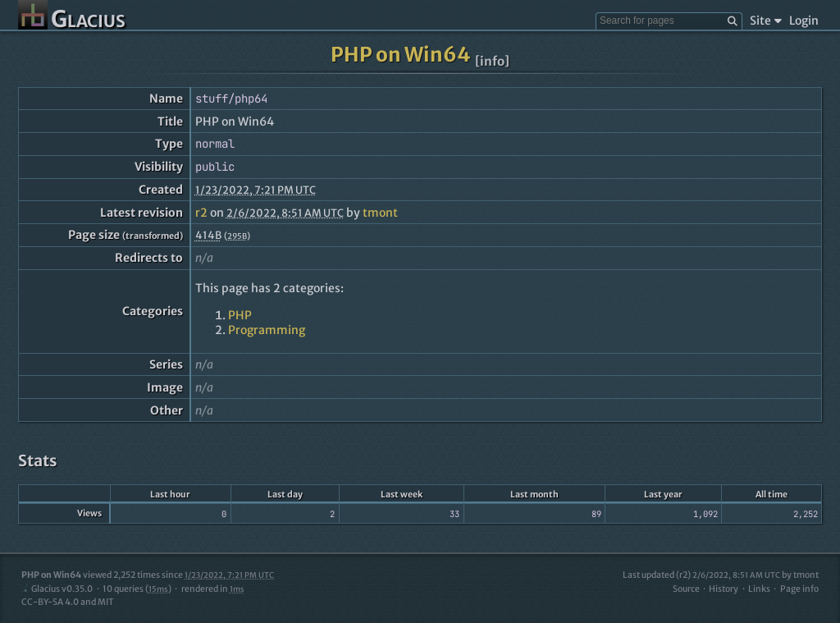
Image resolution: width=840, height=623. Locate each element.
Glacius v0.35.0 (57, 589)
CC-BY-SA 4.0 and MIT (68, 602)
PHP (240, 315)
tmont (380, 213)
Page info (799, 589)
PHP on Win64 (401, 55)
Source (686, 589)
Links (759, 589)
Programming (267, 330)
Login (804, 21)
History (724, 589)
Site (766, 21)
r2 (201, 213)
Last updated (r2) (701, 575)
